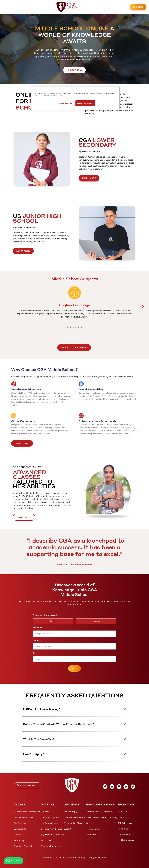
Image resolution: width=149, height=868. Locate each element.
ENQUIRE (138, 7)
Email (35, 653)
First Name (37, 628)
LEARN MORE (89, 178)
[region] (75, 98)
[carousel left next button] (143, 307)
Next (74, 668)
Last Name (37, 640)
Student (54, 620)
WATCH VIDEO (24, 517)
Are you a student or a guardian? (46, 615)
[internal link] (138, 7)
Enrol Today (22, 443)
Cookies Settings (65, 103)
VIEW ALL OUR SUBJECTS (74, 347)
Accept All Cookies (85, 103)
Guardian (97, 620)
